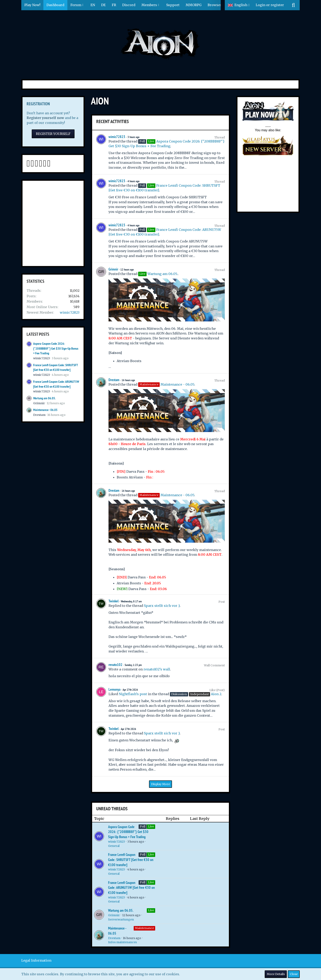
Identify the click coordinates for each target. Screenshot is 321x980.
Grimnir (39, 403)
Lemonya (114, 689)
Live (151, 826)
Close (294, 974)
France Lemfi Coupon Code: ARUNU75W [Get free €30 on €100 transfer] (131, 888)
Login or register (270, 5)
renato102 (115, 665)
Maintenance (144, 928)
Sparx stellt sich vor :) (162, 606)
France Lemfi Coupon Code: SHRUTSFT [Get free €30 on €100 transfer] (131, 860)
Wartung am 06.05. (44, 398)
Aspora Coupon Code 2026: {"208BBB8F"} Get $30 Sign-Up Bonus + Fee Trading (56, 348)
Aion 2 (216, 694)
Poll (143, 826)
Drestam (39, 415)
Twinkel (114, 601)
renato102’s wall (157, 669)
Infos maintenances (122, 942)
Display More (160, 784)
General (114, 846)
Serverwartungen (121, 919)
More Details (276, 974)
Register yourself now (45, 118)
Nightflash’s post (133, 694)
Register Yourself (53, 134)
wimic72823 (70, 312)
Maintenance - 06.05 (45, 410)
